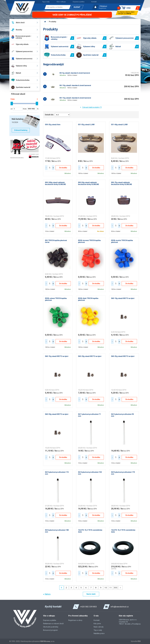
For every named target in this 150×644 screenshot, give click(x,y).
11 (111, 588)
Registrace (103, 8)
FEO (139, 641)
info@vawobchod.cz (120, 607)
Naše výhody (99, 627)
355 (116, 588)
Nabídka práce (99, 633)
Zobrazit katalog (21, 130)
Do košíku (63, 168)
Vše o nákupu (61, 2)
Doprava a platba (79, 2)
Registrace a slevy (75, 620)
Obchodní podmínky (51, 627)
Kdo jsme (97, 624)
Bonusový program (50, 630)
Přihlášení (103, 6)
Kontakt (94, 2)
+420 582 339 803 (88, 607)
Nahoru (48, 594)
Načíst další (91, 594)
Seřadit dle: (49, 115)
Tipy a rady (46, 2)
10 (106, 588)
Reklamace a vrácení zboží (53, 624)
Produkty (52, 22)
